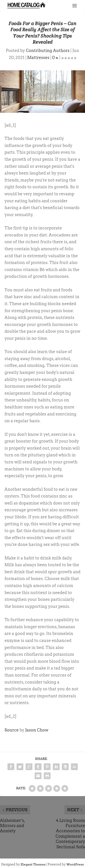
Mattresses (38, 58)
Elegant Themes (33, 864)
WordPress (75, 864)
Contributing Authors (48, 51)
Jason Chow (37, 730)
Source (12, 730)
